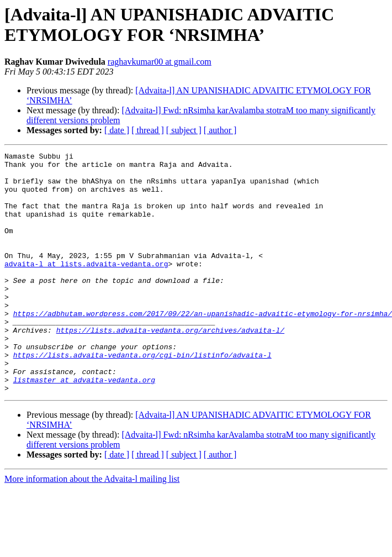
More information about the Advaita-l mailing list (92, 527)
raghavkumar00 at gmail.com (160, 62)
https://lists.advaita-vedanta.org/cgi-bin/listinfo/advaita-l (142, 396)
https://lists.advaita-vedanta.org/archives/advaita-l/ (170, 366)
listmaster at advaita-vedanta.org (84, 426)
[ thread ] (148, 130)
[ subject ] (184, 130)
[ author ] (220, 130)
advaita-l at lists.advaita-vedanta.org (86, 287)
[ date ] (117, 130)
